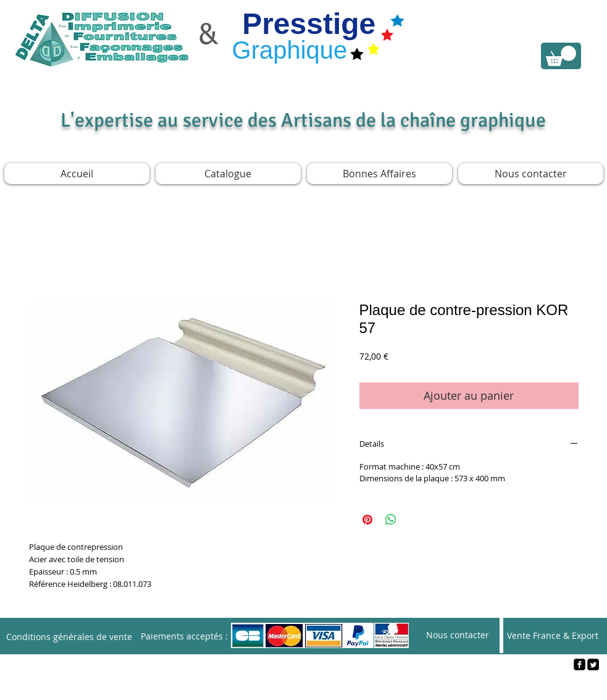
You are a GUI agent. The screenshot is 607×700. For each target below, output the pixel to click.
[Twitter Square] (593, 664)
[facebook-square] (580, 664)
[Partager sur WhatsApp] (391, 520)
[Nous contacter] (458, 635)
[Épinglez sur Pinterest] (367, 520)
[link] (561, 56)
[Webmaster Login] (304, 685)
